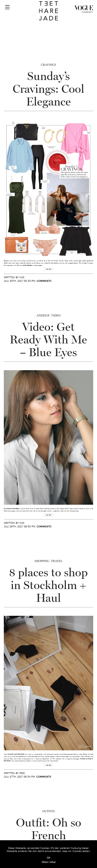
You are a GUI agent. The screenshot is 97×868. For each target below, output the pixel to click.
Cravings (48, 65)
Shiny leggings (45, 181)
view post (48, 269)
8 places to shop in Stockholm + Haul (48, 585)
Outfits (48, 811)
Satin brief (39, 250)
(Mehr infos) (49, 862)
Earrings (32, 213)
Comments (44, 281)
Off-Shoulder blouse (72, 251)
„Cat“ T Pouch (13, 234)
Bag (13, 122)
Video (56, 315)
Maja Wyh (85, 222)
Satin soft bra (44, 232)
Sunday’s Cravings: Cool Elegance (48, 89)
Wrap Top (89, 132)
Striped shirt (13, 167)
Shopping (42, 561)
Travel (57, 561)
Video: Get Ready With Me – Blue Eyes (48, 340)
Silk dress (9, 194)
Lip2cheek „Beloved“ (52, 146)
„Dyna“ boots (81, 746)
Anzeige (43, 315)
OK (48, 858)
